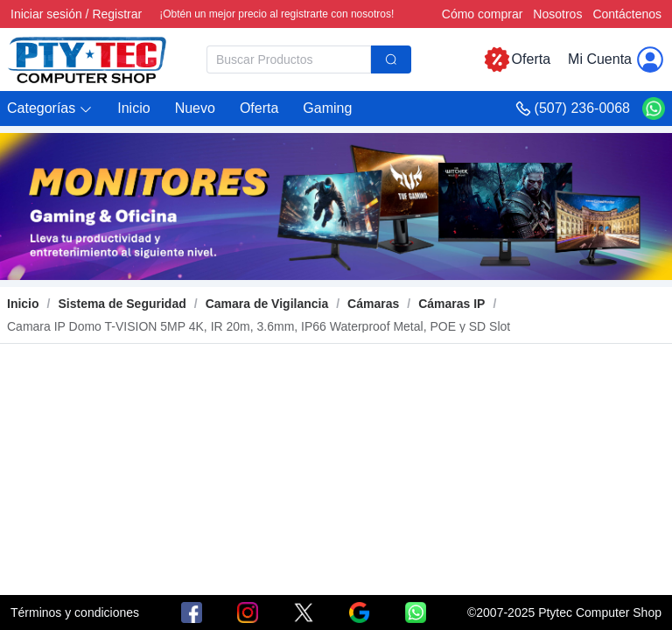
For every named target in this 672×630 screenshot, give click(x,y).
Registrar (117, 14)
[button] (50, 109)
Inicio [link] (23, 304)
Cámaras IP (451, 304)
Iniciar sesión (46, 14)
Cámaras (373, 304)
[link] (122, 304)
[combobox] (309, 59)
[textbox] (289, 59)
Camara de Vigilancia (267, 304)
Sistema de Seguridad (122, 304)
